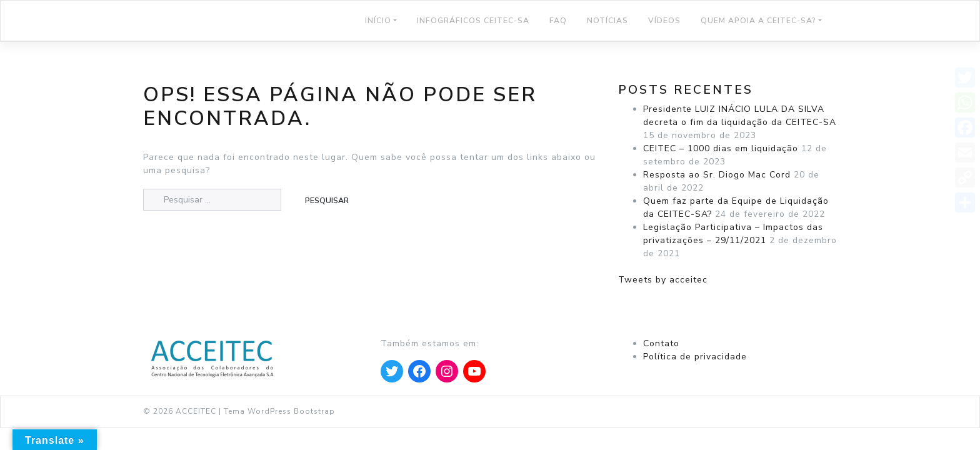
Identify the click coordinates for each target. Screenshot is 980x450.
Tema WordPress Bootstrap (279, 411)
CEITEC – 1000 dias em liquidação (721, 148)
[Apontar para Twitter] (392, 371)
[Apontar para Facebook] (419, 371)
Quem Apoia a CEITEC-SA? (758, 21)
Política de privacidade (695, 357)
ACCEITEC (196, 411)
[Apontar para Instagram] (447, 371)
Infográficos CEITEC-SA (473, 21)
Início (378, 21)
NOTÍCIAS (607, 21)
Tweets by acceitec (663, 280)
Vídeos (664, 21)
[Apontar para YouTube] (474, 371)
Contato (661, 343)
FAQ (558, 21)
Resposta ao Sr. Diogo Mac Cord (717, 175)
